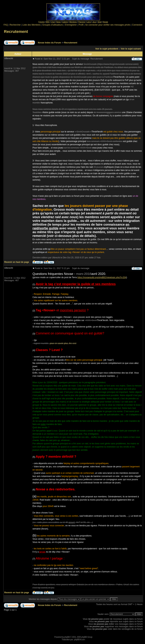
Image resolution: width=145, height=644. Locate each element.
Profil (81, 25)
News (58, 22)
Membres (73, 22)
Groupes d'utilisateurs (53, 25)
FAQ (6, 25)
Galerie (65, 22)
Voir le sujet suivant (131, 49)
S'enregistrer (71, 25)
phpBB (67, 637)
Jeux (94, 22)
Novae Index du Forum (49, 43)
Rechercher (15, 25)
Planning (82, 22)
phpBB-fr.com (80, 640)
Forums (41, 22)
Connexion (137, 25)
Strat (100, 22)
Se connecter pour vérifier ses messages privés (108, 25)
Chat (53, 22)
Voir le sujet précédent (107, 49)
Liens (89, 22)
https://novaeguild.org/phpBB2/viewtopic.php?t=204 (102, 277)
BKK (48, 22)
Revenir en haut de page (17, 262)
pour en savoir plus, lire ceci (63, 343)
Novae (105, 22)
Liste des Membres (32, 25)
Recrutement (16, 32)
